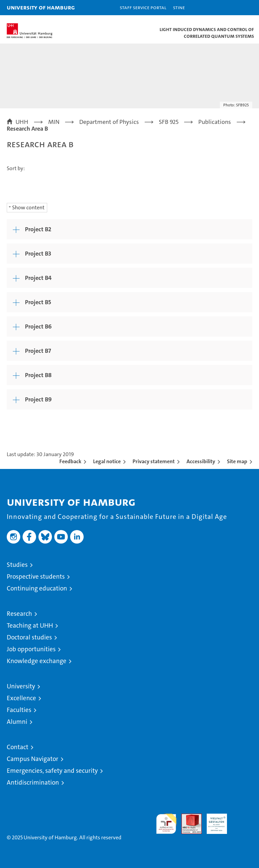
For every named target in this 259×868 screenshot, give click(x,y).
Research (19, 614)
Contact (18, 747)
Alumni (17, 722)
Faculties (19, 710)
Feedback (70, 461)
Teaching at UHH (30, 625)
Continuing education (37, 588)
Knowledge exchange (37, 661)
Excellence (21, 698)
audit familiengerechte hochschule (166, 824)
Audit (188, 817)
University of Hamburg (41, 7)
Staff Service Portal (143, 7)
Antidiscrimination (33, 782)
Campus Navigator (33, 759)
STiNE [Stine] (179, 7)
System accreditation (242, 821)
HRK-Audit (213, 821)
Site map (237, 461)
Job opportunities (31, 649)
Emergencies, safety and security (52, 771)
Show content (28, 207)
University (21, 686)
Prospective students (36, 576)
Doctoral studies (29, 637)
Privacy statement (154, 461)
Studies (17, 565)
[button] (233, 8)
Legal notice (107, 461)
